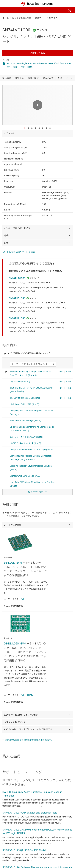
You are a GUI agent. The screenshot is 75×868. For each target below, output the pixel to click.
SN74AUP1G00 (17, 318)
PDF (23, 67)
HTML (30, 67)
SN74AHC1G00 (17, 278)
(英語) (15, 67)
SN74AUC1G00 (17, 298)
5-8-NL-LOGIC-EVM (15, 643)
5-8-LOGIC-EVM (13, 563)
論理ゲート (40, 18)
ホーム (6, 18)
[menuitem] (36, 10)
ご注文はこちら (37, 53)
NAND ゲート (55, 18)
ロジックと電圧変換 (22, 18)
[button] (5, 10)
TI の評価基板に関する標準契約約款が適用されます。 (28, 740)
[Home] (37, 4)
